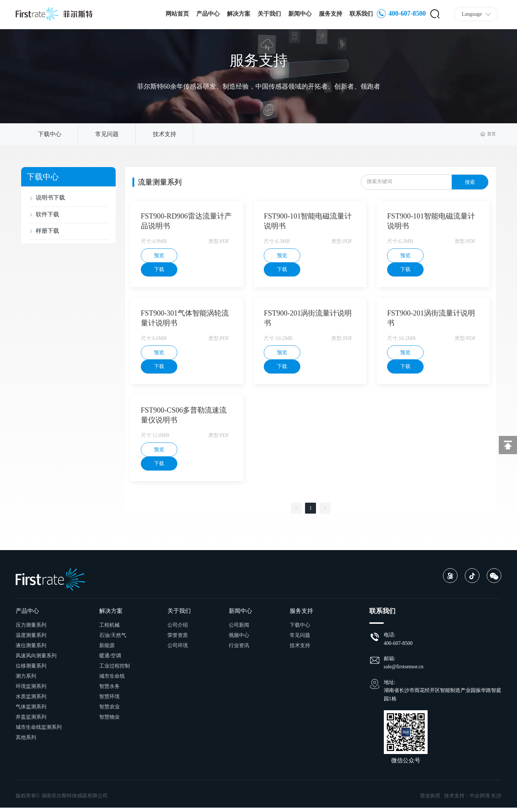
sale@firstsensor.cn (404, 671)
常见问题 (107, 134)
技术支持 (165, 134)
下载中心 (50, 134)
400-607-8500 (401, 14)
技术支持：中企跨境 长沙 (473, 800)
